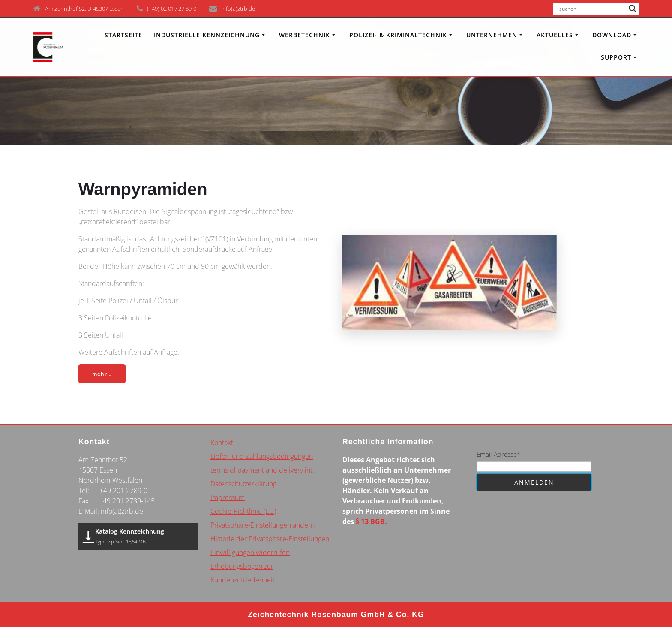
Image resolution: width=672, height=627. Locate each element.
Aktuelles (555, 35)
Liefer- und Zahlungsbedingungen (262, 456)
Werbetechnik (304, 35)
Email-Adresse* (498, 454)
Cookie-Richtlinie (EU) (243, 511)
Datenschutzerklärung (243, 484)
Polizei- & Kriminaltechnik (398, 35)
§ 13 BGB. (371, 521)
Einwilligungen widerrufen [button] (250, 552)
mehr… (102, 374)
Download (612, 35)
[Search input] (592, 9)
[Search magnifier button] (633, 9)
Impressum (228, 497)
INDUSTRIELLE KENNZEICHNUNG (207, 35)
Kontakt (222, 443)
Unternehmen (492, 35)
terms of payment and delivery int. (262, 470)
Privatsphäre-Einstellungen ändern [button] (262, 525)
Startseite (123, 35)
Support (616, 57)
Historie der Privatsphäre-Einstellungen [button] (270, 539)
